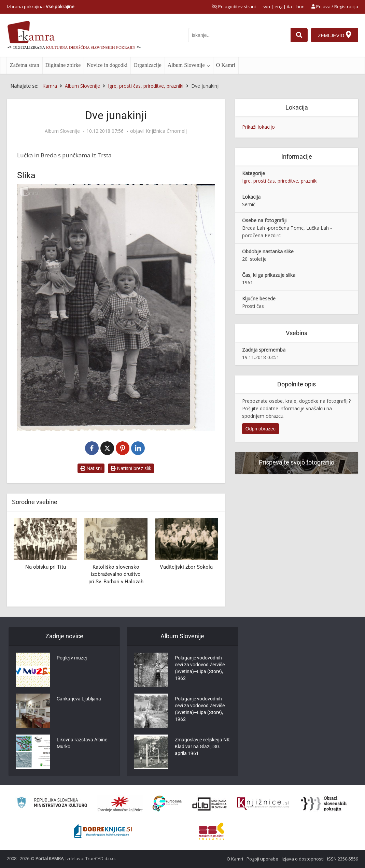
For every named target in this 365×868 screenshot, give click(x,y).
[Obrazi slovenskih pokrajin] (324, 804)
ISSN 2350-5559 (343, 859)
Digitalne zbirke (63, 65)
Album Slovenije (186, 65)
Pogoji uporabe (262, 859)
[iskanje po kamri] (239, 35)
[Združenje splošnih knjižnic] (212, 831)
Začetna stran (25, 65)
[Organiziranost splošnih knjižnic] (120, 804)
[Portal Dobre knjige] (103, 831)
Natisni (91, 468)
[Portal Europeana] (167, 804)
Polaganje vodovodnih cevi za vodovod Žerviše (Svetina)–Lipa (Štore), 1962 (200, 668)
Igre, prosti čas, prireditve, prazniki (280, 181)
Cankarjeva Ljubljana (79, 699)
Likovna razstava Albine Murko (82, 743)
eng (278, 6)
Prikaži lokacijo (258, 127)
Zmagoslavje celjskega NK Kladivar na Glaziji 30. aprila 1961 (202, 746)
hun (300, 6)
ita (289, 6)
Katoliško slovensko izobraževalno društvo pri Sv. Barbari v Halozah (116, 574)
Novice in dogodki (107, 65)
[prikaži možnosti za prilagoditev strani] (234, 6)
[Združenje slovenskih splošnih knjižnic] (263, 804)
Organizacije (147, 65)
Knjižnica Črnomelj (166, 131)
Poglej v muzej (72, 658)
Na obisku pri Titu (46, 567)
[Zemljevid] (335, 35)
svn (266, 6)
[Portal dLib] (210, 804)
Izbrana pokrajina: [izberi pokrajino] (41, 6)
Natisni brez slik (131, 468)
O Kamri (226, 65)
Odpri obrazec (261, 429)
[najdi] (299, 35)
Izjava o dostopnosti (303, 859)
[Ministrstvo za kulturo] (52, 804)
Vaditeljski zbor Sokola (186, 567)
